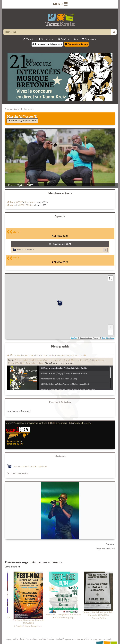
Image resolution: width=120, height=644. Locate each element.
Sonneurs (42, 467)
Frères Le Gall (21, 360)
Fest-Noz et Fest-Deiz (24, 467)
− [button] (111, 332)
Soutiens (38, 639)
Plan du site (20, 639)
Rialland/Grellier (16, 363)
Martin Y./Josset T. (80, 360)
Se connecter (46, 39)
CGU (44, 639)
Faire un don (90, 39)
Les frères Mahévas (39, 360)
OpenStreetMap (108, 338)
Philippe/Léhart (97, 360)
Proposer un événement (74, 639)
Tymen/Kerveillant (35, 363)
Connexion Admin (76, 44)
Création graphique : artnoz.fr (99, 639)
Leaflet (74, 338)
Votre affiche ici (12, 567)
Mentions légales (54, 639)
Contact (30, 639)
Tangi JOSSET (16, 202)
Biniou (30, 205)
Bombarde (30, 202)
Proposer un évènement (47, 44)
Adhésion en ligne (68, 39)
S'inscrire (29, 39)
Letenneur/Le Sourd (60, 360)
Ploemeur (29, 250)
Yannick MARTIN (18, 205)
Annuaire (29, 109)
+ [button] (111, 327)
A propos (11, 639)
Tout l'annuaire (18, 473)
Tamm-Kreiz (12, 109)
